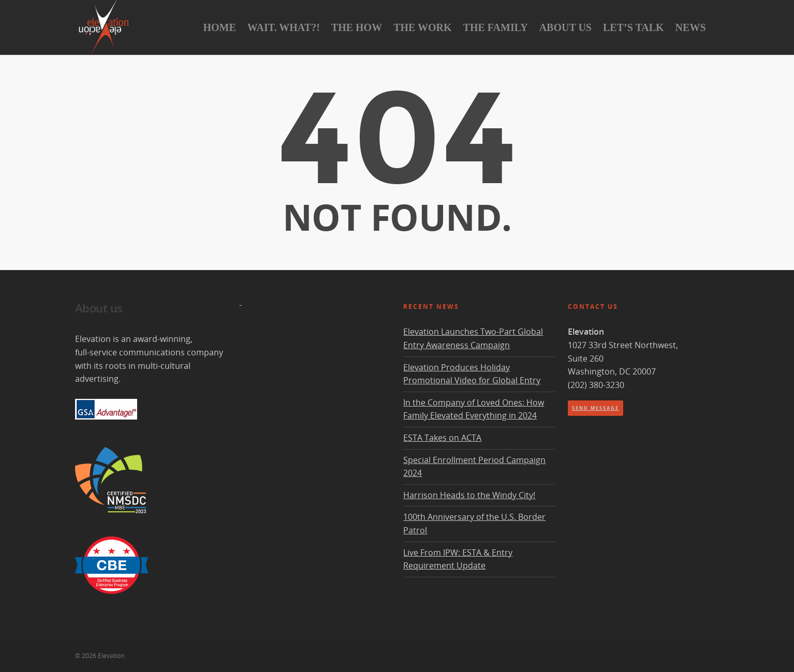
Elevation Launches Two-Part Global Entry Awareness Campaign (473, 338)
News (691, 27)
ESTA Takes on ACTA (442, 438)
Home (219, 27)
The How (357, 27)
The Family (496, 27)
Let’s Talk (634, 27)
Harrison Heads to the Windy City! (469, 495)
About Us (565, 27)
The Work (422, 27)
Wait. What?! (284, 27)
